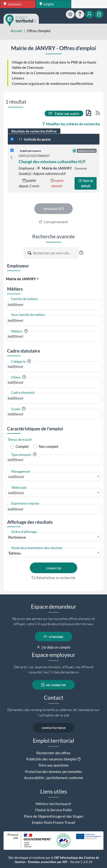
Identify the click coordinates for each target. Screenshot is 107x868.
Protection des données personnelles (54, 772)
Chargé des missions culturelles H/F (52, 161)
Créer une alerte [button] (64, 113)
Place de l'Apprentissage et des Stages (54, 816)
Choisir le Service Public (54, 810)
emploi (47, 4)
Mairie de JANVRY (55, 168)
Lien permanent (54, 222)
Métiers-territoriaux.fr (53, 804)
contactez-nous (54, 728)
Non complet (49, 446)
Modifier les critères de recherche (71, 124)
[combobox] (53, 305)
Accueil (16, 31)
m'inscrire (54, 637)
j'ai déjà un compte (54, 647)
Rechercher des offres (53, 753)
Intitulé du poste (35, 139)
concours (13, 4)
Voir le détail (86, 183)
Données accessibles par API (48, 862)
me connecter (54, 685)
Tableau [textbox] (15, 553)
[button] (81, 253)
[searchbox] (53, 305)
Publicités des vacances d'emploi (51, 759)
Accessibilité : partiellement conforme (54, 778)
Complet (22, 446)
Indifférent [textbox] (16, 477)
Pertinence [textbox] (17, 537)
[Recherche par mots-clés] (55, 253)
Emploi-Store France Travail (54, 822)
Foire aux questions (54, 765)
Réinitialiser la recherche (53, 578)
